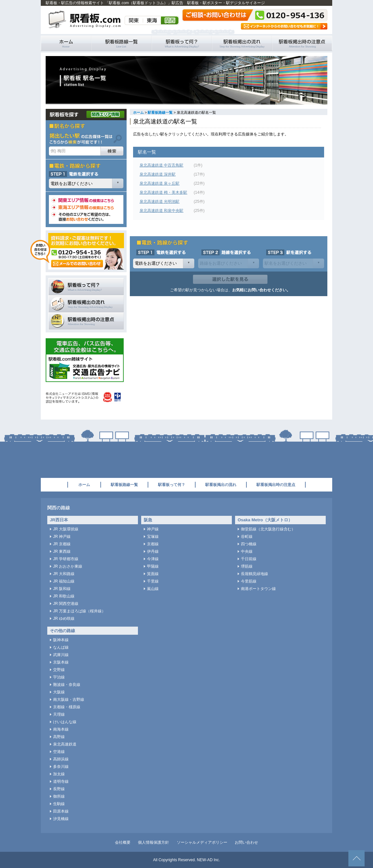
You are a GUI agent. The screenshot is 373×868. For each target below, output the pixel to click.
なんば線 (61, 647)
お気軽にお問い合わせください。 (261, 290)
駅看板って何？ (182, 43)
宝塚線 (153, 537)
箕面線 (153, 574)
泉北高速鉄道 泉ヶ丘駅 (159, 183)
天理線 (59, 714)
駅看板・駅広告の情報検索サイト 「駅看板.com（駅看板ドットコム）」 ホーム (66, 43)
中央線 (247, 551)
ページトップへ (356, 858)
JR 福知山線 (64, 581)
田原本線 (61, 811)
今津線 (153, 559)
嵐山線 (153, 589)
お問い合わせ (246, 842)
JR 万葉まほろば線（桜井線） (79, 611)
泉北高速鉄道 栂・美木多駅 (163, 192)
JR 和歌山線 (64, 596)
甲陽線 (153, 566)
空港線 (59, 752)
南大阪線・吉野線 (69, 700)
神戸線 (153, 529)
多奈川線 (61, 767)
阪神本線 (61, 640)
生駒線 (59, 804)
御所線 (59, 796)
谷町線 (247, 537)
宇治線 (59, 677)
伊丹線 (153, 551)
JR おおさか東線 (68, 566)
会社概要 (123, 842)
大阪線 (59, 692)
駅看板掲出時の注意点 (302, 43)
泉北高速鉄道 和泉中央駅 (161, 211)
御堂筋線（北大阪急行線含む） (268, 529)
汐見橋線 (61, 819)
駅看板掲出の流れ (242, 43)
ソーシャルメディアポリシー (202, 842)
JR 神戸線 (62, 537)
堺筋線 (247, 566)
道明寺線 (61, 781)
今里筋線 (249, 581)
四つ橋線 (249, 544)
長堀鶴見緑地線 (254, 574)
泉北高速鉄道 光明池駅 (159, 202)
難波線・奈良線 (67, 685)
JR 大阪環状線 (66, 529)
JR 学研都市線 (66, 559)
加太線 (59, 774)
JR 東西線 (62, 551)
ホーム (138, 112)
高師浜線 (61, 759)
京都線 (153, 544)
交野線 (59, 670)
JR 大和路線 (64, 574)
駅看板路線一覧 (121, 43)
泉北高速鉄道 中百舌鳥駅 (161, 165)
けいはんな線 (65, 722)
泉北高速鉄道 (65, 744)
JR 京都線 (62, 544)
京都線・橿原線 (67, 707)
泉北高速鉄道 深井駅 (158, 174)
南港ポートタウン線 (258, 589)
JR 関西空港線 (66, 604)
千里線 (153, 581)
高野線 (59, 737)
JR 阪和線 (62, 589)
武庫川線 (61, 655)
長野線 (59, 789)
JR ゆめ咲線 (64, 619)
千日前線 (249, 559)
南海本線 (61, 729)
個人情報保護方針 (153, 842)
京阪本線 (61, 662)
